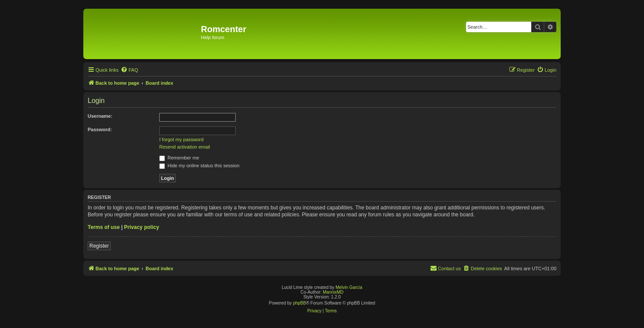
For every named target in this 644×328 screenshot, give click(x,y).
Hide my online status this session (199, 166)
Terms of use (104, 227)
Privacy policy (142, 227)
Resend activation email (185, 147)
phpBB (299, 303)
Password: (100, 129)
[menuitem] (129, 70)
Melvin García (349, 287)
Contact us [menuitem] (445, 268)
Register (99, 246)
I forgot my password (181, 139)
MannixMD (333, 292)
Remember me (179, 158)
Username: (100, 116)
